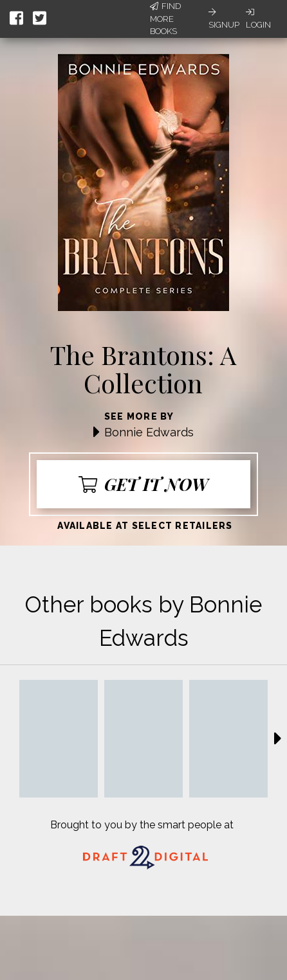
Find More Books (165, 19)
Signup (224, 19)
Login (258, 19)
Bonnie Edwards (149, 432)
